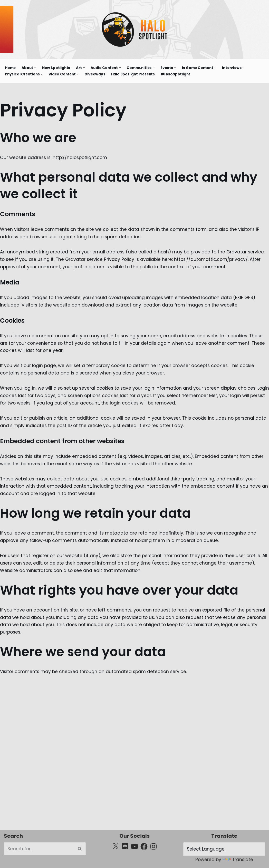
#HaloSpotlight (175, 74)
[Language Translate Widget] (224, 849)
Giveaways (95, 74)
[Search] (39, 849)
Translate (238, 860)
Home (10, 68)
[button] (35, 68)
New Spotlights (56, 68)
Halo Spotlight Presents (133, 74)
